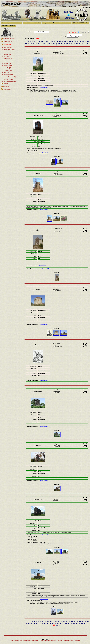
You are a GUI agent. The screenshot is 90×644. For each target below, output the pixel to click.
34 (39, 43)
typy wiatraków (8, 41)
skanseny (6, 86)
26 (83, 42)
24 (78, 42)
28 (88, 42)
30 (29, 43)
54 (57, 45)
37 (47, 43)
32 (34, 43)
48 (75, 43)
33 (36, 43)
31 (31, 43)
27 (86, 42)
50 (80, 43)
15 (55, 42)
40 (54, 43)
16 (57, 42)
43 (62, 43)
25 (80, 42)
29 (26, 43)
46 (70, 43)
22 (73, 42)
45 (67, 43)
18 (63, 42)
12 (47, 42)
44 (64, 43)
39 (52, 43)
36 (44, 43)
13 (50, 42)
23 (75, 42)
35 (41, 43)
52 (85, 43)
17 (60, 42)
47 (72, 43)
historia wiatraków (9, 39)
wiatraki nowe (7, 89)
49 (77, 43)
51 (82, 43)
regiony (5, 83)
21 (70, 42)
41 (57, 43)
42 (59, 43)
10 (42, 42)
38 (49, 43)
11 (45, 42)
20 (68, 42)
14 (52, 42)
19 (65, 42)
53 (88, 43)
